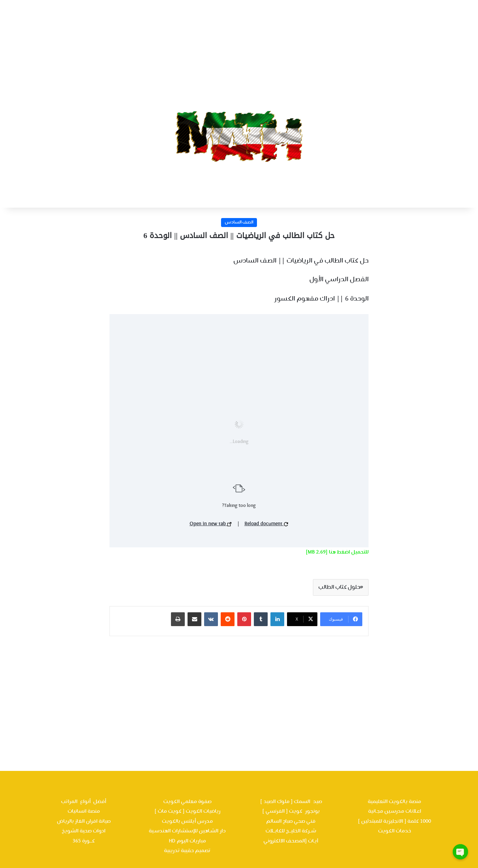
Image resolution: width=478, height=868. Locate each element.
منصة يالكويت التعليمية (394, 802)
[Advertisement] (239, 48)
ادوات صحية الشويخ (84, 831)
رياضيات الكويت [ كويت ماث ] (187, 811)
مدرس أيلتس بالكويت (187, 821)
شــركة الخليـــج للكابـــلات (291, 831)
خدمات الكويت (395, 831)
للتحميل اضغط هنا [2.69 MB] (337, 552)
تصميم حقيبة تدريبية (187, 851)
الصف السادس (239, 223)
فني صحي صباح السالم (291, 821)
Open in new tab (211, 524)
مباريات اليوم (191, 841)
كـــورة (88, 841)
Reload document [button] (266, 524)
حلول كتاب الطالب (339, 587)
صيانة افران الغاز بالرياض (84, 821)
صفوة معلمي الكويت (187, 802)
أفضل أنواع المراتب (84, 802)
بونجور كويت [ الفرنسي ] (291, 811)
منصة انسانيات (84, 811)
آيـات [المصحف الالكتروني (291, 841)
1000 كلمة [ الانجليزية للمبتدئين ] (394, 821)
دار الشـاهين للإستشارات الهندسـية (187, 831)
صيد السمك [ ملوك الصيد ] (291, 802)
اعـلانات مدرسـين (402, 811)
